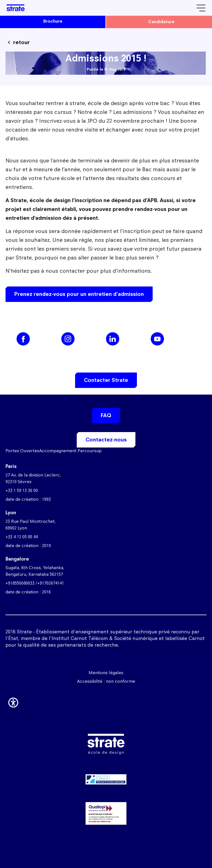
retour (22, 42)
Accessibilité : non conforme (106, 681)
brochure (53, 21)
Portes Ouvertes (22, 451)
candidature (161, 22)
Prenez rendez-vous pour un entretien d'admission (79, 294)
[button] (13, 701)
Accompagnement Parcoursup (70, 451)
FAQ (106, 415)
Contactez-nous (106, 440)
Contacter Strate (106, 380)
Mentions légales (106, 673)
